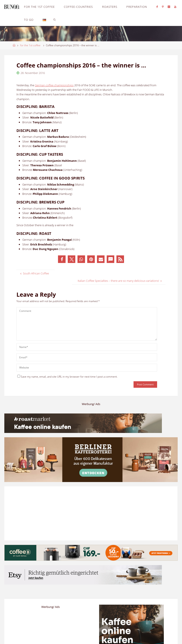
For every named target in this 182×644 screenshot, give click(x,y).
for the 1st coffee (30, 45)
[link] (55, 19)
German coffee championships (54, 85)
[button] (62, 259)
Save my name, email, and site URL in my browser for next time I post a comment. (67, 377)
